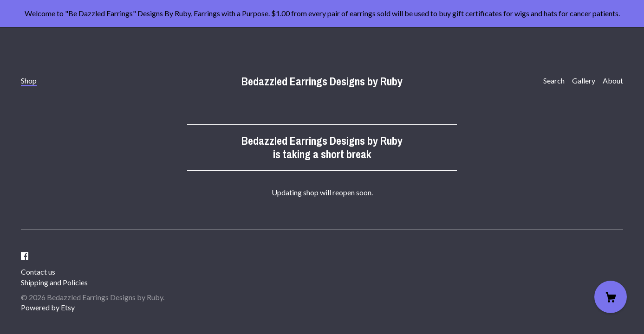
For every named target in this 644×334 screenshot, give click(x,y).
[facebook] (25, 256)
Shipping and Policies (54, 282)
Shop (29, 80)
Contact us (38, 272)
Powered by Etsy (48, 307)
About (613, 80)
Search (554, 80)
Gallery (584, 80)
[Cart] (611, 297)
